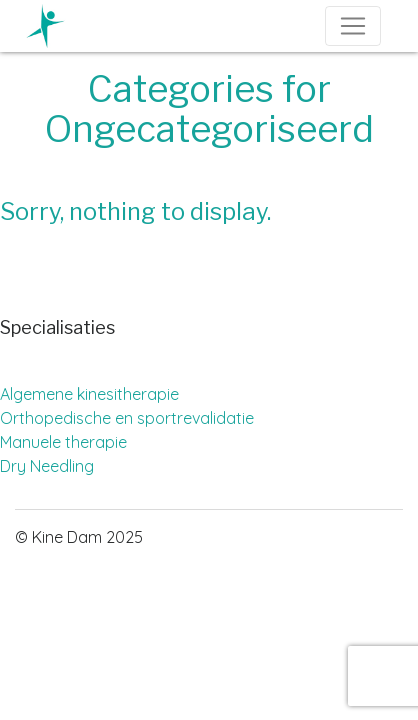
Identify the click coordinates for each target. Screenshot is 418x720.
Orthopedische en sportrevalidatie (127, 418)
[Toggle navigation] (353, 26)
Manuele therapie (63, 442)
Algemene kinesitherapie (89, 394)
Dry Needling (47, 466)
